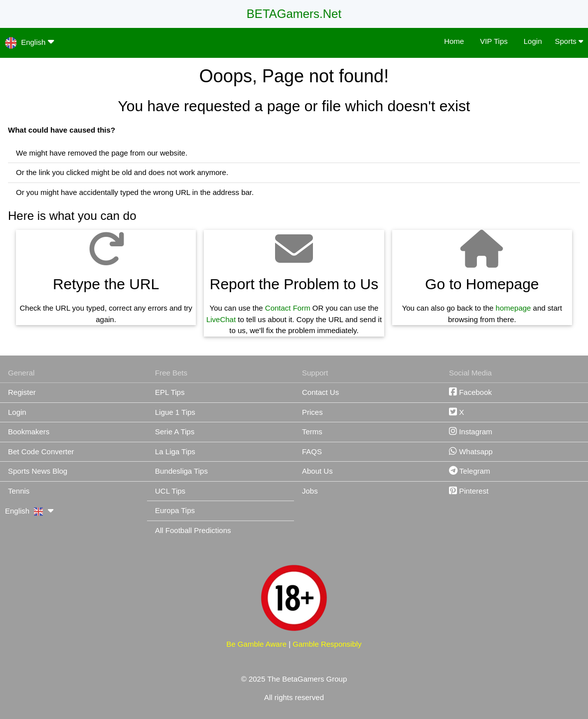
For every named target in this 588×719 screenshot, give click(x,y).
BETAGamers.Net (294, 14)
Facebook (470, 392)
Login (533, 41)
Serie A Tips (175, 432)
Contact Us (320, 392)
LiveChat (221, 319)
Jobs (310, 491)
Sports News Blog (38, 471)
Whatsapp (471, 451)
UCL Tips (170, 491)
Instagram (471, 432)
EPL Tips (170, 392)
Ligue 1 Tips (175, 412)
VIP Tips (494, 41)
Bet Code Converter (41, 451)
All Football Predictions (193, 530)
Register (22, 392)
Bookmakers (29, 432)
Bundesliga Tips (181, 471)
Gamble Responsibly (327, 644)
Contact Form (288, 308)
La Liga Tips (175, 451)
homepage (514, 308)
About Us (317, 471)
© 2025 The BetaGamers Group (294, 679)
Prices (312, 412)
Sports (569, 41)
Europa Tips (175, 510)
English (30, 41)
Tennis (19, 491)
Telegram (470, 471)
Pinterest (469, 491)
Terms (312, 432)
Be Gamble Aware (256, 644)
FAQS (312, 451)
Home (454, 41)
